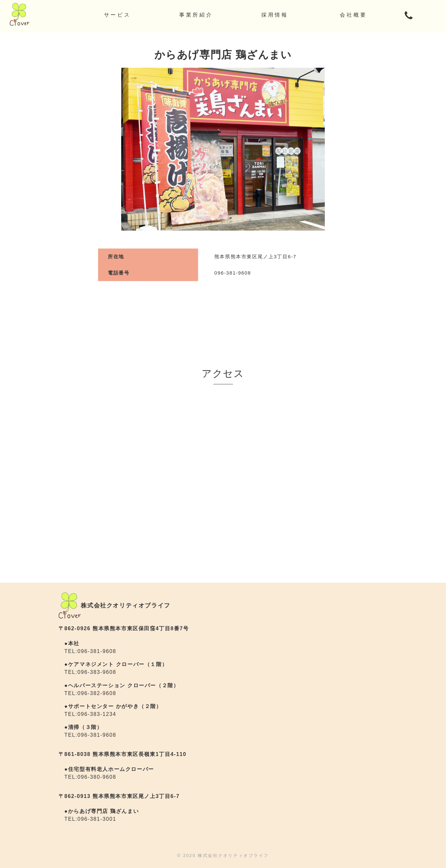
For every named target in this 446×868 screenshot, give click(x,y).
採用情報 (275, 15)
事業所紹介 (196, 15)
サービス (117, 15)
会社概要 (353, 15)
